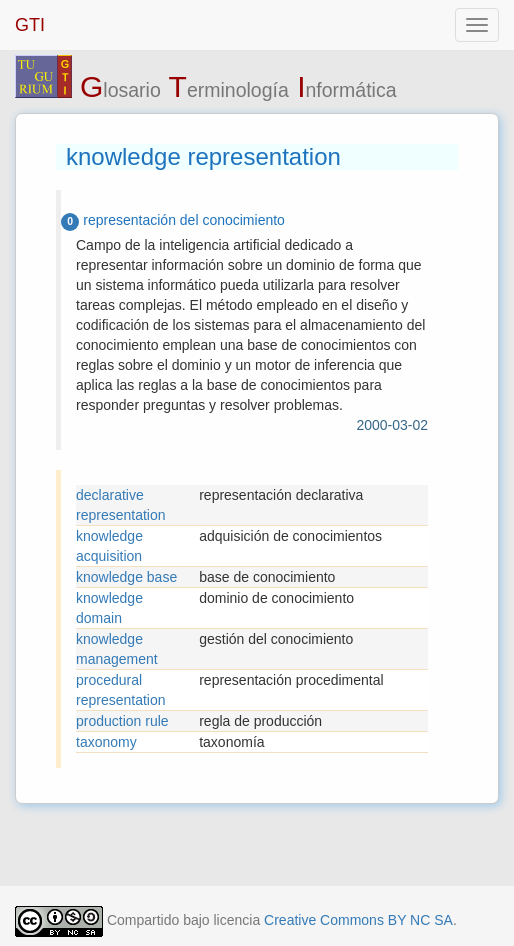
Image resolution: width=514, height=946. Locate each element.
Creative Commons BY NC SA (358, 920)
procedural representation (121, 690)
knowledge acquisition (109, 546)
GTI (30, 25)
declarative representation (121, 505)
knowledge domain (109, 608)
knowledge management (117, 649)
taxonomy (106, 742)
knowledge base (126, 577)
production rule (122, 721)
